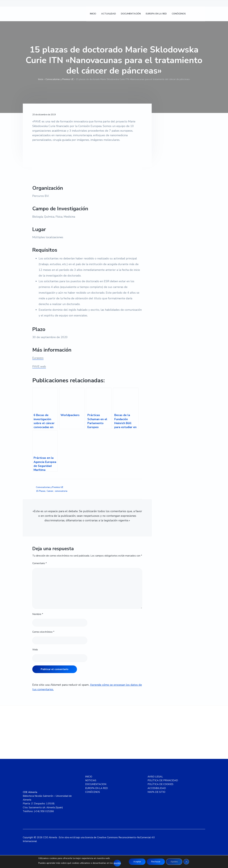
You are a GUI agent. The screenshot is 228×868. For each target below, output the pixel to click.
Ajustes (175, 862)
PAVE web (39, 366)
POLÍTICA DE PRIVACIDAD (163, 780)
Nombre (38, 614)
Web (35, 650)
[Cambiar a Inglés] (201, 14)
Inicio (41, 79)
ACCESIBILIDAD (157, 788)
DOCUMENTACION (96, 784)
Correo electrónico (43, 632)
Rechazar (156, 862)
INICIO (89, 777)
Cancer (50, 491)
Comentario (40, 563)
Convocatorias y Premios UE (60, 79)
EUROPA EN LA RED (97, 788)
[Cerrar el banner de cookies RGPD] (188, 862)
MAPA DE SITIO (156, 792)
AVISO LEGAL (155, 777)
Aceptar (136, 862)
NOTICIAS (91, 780)
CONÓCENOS (93, 792)
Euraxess (38, 358)
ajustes (116, 863)
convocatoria (61, 491)
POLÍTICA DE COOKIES (160, 784)
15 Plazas (41, 491)
